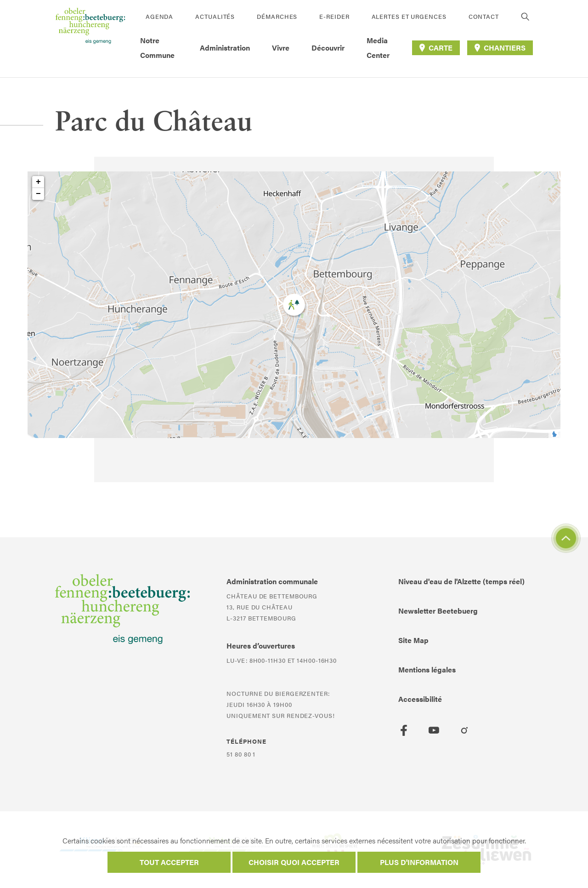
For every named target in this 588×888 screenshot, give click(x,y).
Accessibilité (420, 699)
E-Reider (334, 16)
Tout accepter (169, 862)
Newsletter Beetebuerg (438, 611)
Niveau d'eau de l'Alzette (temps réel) (461, 581)
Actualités (215, 16)
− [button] (38, 194)
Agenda (159, 16)
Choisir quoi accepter (294, 862)
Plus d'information (419, 862)
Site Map (413, 640)
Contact (484, 16)
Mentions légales (427, 669)
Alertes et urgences (409, 16)
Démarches (277, 16)
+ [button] (38, 182)
